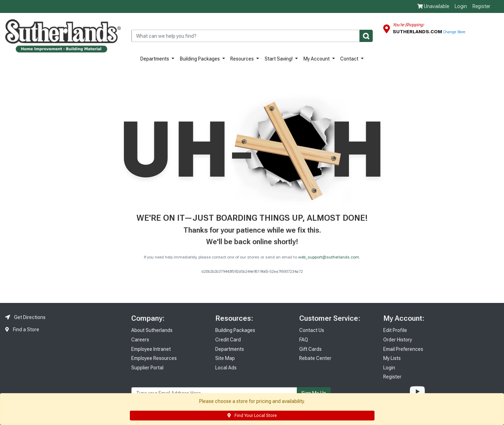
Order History (398, 340)
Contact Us (312, 330)
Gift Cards (310, 349)
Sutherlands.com (418, 31)
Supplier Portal (147, 368)
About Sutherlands (152, 330)
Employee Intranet (151, 349)
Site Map (225, 358)
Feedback (499, 105)
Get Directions (25, 317)
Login (461, 6)
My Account (317, 59)
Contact (350, 59)
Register (481, 6)
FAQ (304, 340)
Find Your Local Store (252, 416)
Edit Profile (395, 330)
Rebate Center (315, 358)
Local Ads (226, 368)
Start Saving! (279, 59)
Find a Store (22, 330)
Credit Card (228, 340)
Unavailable (433, 6)
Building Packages (200, 59)
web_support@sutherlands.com (329, 257)
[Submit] (366, 36)
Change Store (454, 32)
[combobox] (252, 36)
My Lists (392, 358)
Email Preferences (403, 349)
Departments (155, 59)
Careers (140, 340)
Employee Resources (154, 358)
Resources (243, 59)
